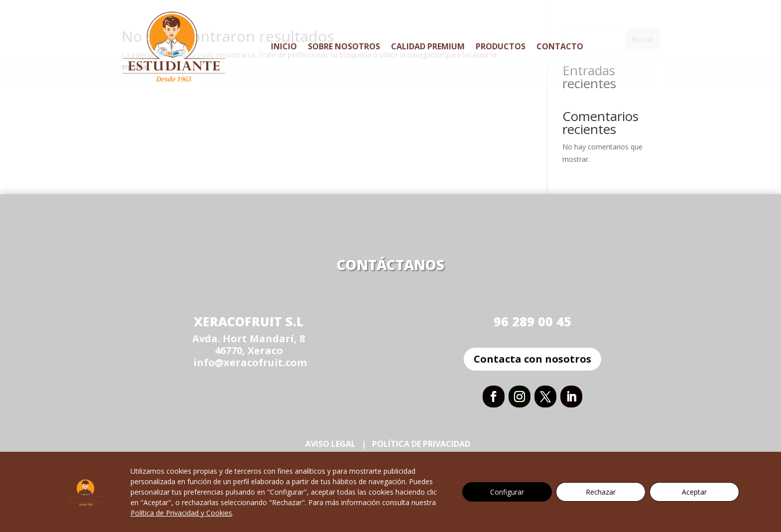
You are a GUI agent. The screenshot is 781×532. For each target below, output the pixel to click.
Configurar (507, 492)
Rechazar (601, 492)
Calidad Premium (428, 46)
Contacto (560, 46)
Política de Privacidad (422, 444)
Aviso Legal (330, 444)
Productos (501, 46)
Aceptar (694, 492)
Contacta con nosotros (532, 359)
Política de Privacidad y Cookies (181, 513)
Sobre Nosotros (344, 46)
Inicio (284, 46)
